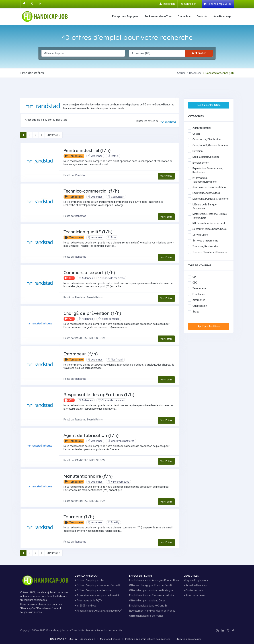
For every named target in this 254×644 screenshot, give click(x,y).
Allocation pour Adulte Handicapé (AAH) (99, 611)
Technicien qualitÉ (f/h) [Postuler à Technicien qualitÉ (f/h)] (88, 232)
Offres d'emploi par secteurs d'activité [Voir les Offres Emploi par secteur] (98, 585)
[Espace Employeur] (218, 4)
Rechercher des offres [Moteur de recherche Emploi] (158, 16)
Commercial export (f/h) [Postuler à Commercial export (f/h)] (89, 272)
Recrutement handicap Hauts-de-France (152, 611)
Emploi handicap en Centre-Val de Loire (152, 595)
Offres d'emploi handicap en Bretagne (151, 590)
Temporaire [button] (74, 156)
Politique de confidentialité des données (148, 639)
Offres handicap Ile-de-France (146, 616)
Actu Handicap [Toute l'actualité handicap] (222, 16)
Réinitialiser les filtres (209, 105)
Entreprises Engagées (125, 16)
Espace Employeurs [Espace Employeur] (196, 580)
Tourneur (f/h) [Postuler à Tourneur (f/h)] (79, 517)
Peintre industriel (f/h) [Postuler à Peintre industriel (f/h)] (87, 150)
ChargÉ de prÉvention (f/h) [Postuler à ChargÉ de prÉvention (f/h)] (92, 313)
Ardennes (95, 156)
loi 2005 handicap (86, 606)
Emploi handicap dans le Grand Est (149, 606)
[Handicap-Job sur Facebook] (24, 4)
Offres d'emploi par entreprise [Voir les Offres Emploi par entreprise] (93, 590)
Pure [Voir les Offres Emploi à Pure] (112, 237)
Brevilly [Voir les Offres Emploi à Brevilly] (113, 522)
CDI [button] (69, 278)
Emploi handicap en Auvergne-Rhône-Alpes (154, 580)
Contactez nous (194, 590)
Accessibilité (88, 639)
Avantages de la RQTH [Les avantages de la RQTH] (89, 601)
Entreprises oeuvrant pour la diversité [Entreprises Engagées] (97, 595)
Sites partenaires (194, 595)
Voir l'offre (166, 176)
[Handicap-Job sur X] (32, 4)
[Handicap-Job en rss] (218, 631)
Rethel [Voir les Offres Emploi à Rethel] (113, 156)
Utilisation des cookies (189, 639)
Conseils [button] (184, 17)
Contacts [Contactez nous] (202, 16)
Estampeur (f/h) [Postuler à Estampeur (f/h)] (81, 354)
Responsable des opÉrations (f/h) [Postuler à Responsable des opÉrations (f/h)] (99, 395)
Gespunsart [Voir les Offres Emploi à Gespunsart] (116, 197)
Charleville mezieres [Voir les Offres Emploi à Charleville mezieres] (111, 278)
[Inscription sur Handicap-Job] (167, 4)
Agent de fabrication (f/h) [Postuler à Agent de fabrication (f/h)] (91, 435)
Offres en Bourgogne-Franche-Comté (151, 585)
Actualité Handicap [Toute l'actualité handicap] (195, 585)
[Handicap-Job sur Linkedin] (40, 4)
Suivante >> (53, 135)
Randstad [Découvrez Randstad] (81, 175)
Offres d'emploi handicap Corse (147, 601)
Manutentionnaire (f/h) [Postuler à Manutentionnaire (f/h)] (88, 476)
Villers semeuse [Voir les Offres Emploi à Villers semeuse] (109, 319)
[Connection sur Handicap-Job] (188, 4)
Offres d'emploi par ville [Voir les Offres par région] (89, 580)
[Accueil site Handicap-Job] (46, 16)
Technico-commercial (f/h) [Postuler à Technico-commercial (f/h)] (91, 191)
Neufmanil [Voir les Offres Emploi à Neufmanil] (115, 360)
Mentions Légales (110, 639)
